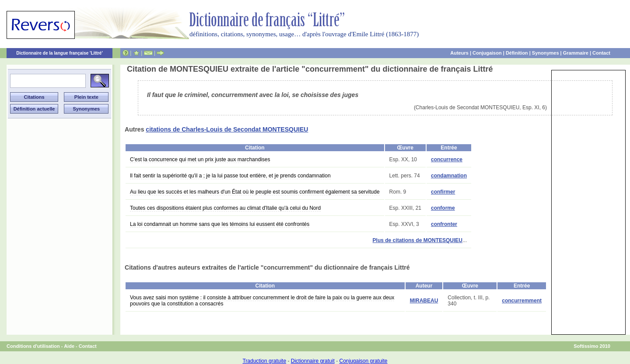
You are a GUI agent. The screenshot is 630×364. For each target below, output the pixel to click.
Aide (69, 346)
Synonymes (546, 53)
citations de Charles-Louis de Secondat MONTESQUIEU (227, 129)
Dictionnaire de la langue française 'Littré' (59, 53)
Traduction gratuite (264, 361)
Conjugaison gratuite (363, 361)
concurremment (522, 301)
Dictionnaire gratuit (313, 361)
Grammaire (576, 53)
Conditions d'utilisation (33, 346)
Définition (517, 53)
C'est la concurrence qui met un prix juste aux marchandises (200, 159)
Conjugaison (487, 53)
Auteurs (459, 53)
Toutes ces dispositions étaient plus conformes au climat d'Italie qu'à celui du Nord (225, 208)
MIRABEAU (424, 301)
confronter (444, 224)
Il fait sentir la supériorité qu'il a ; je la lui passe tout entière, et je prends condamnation (230, 176)
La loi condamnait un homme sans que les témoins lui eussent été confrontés (220, 224)
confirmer (443, 192)
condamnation (449, 176)
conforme (443, 208)
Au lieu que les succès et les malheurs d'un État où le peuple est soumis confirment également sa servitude (255, 192)
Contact (601, 53)
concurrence (447, 159)
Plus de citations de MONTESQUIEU (418, 240)
